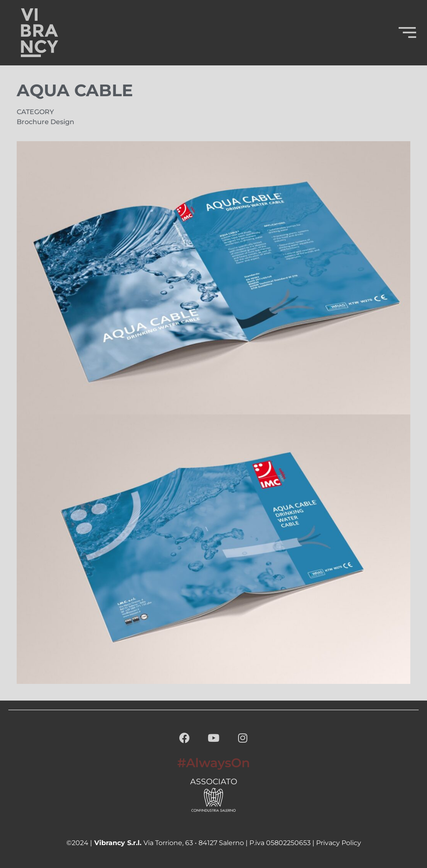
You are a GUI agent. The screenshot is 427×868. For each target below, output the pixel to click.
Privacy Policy (339, 843)
